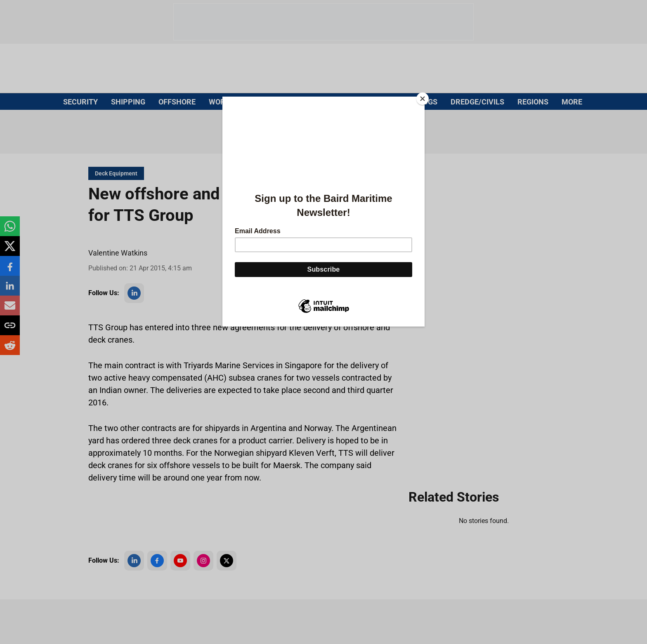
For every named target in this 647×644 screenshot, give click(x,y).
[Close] (423, 99)
